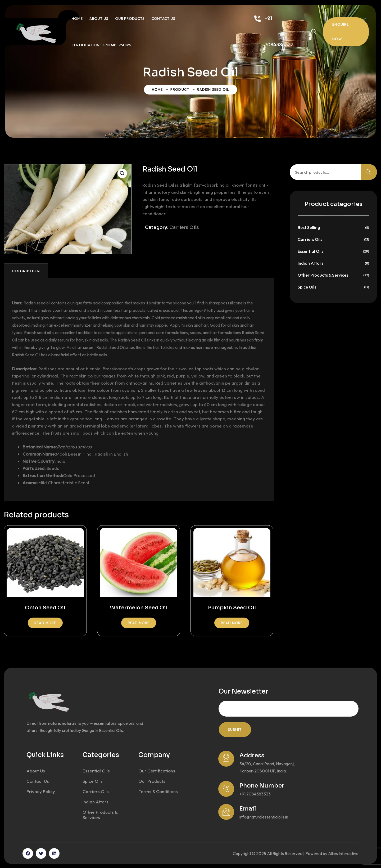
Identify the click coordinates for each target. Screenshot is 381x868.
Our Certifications (157, 771)
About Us (99, 19)
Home (77, 19)
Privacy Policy (41, 791)
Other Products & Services (323, 275)
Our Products (130, 19)
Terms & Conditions (158, 791)
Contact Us (163, 19)
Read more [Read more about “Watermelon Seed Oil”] (139, 623)
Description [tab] (26, 271)
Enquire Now (341, 32)
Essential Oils (310, 251)
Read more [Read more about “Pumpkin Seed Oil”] (232, 623)
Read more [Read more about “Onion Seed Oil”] (45, 623)
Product (180, 89)
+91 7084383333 (279, 32)
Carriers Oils (184, 228)
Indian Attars (310, 263)
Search (369, 172)
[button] (122, 173)
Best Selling (309, 227)
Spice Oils (307, 287)
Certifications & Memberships (101, 45)
